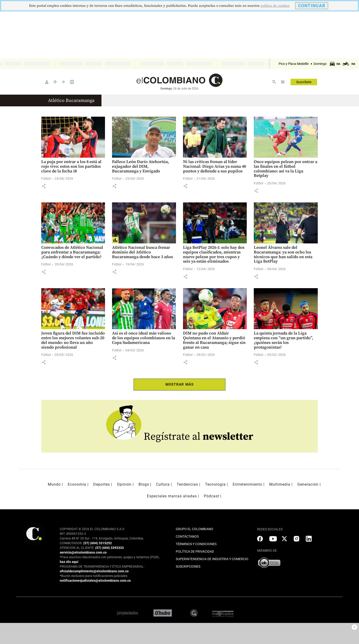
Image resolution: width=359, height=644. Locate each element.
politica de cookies (275, 6)
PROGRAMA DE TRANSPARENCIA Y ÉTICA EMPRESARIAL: (102, 566)
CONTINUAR (312, 6)
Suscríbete (304, 82)
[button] (44, 186)
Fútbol (46, 179)
